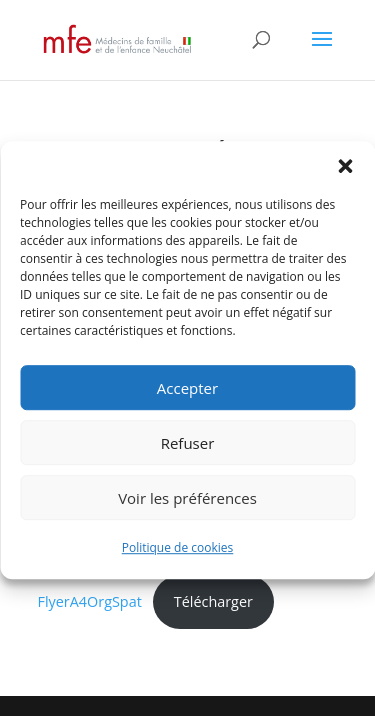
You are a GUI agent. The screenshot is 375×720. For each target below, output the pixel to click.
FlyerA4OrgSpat (90, 601)
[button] (345, 166)
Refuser (188, 443)
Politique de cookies (178, 547)
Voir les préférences (187, 498)
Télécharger (213, 601)
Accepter (187, 388)
